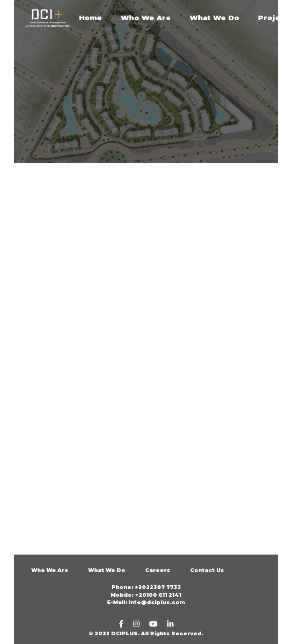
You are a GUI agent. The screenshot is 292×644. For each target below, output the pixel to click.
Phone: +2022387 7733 (146, 587)
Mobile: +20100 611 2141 (146, 595)
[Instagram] (136, 624)
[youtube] (153, 624)
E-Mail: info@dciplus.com (146, 602)
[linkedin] (170, 624)
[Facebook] (121, 624)
